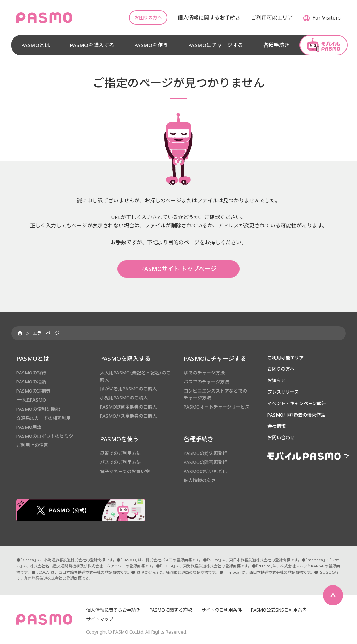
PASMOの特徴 (31, 373)
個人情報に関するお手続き (113, 610)
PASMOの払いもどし (205, 471)
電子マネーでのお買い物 (125, 471)
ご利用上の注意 (32, 445)
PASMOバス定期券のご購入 (128, 416)
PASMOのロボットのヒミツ (45, 436)
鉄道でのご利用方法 (120, 453)
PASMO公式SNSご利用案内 (279, 610)
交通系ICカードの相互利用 (44, 418)
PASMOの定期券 (33, 391)
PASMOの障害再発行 (205, 462)
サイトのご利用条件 (222, 610)
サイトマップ (100, 619)
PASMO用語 (29, 427)
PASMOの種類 (31, 382)
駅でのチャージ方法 (204, 373)
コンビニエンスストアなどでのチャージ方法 (215, 394)
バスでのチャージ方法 (206, 382)
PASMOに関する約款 (171, 610)
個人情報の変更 (200, 480)
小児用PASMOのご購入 (124, 398)
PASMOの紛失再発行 (205, 453)
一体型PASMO (31, 400)
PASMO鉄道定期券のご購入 (128, 407)
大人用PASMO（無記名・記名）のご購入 (135, 376)
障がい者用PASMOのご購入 (128, 389)
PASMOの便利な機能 (38, 409)
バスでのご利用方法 (120, 462)
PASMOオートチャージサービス (217, 407)
